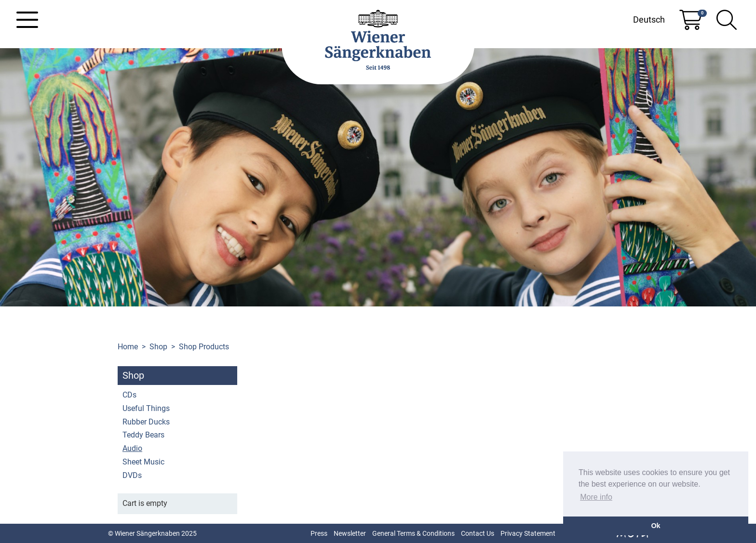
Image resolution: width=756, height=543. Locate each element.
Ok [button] (655, 526)
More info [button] (596, 497)
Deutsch (649, 20)
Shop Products (204, 347)
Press (319, 533)
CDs (129, 395)
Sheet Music (143, 462)
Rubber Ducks (146, 422)
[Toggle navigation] (27, 20)
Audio (132, 448)
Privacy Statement (528, 533)
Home (128, 347)
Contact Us (478, 533)
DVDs (132, 475)
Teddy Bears (143, 435)
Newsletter (350, 533)
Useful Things (146, 408)
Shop (158, 347)
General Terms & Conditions (413, 533)
